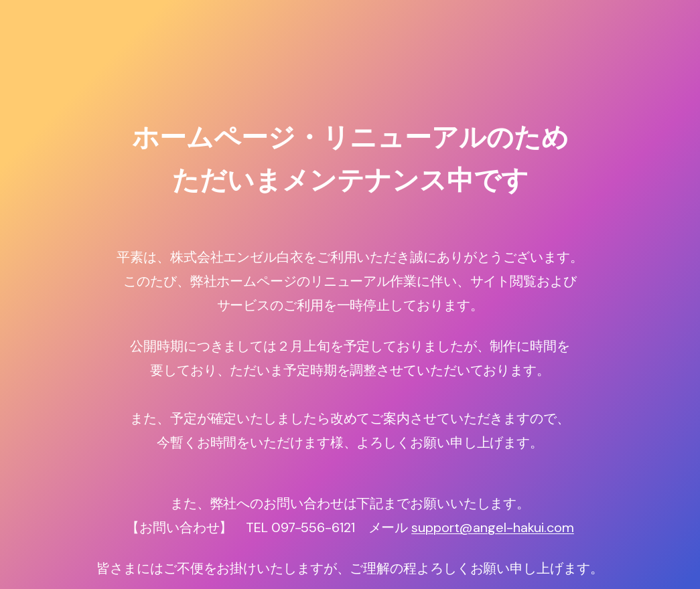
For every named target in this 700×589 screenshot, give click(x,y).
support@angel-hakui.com (493, 527)
